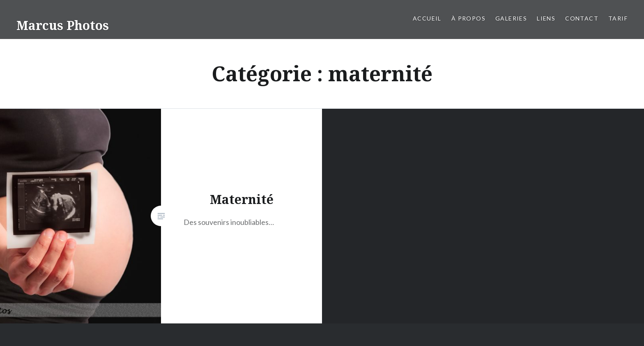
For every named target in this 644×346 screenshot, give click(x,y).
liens (546, 18)
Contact (582, 18)
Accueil (427, 18)
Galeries (511, 18)
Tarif (618, 18)
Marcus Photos (63, 25)
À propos (468, 18)
